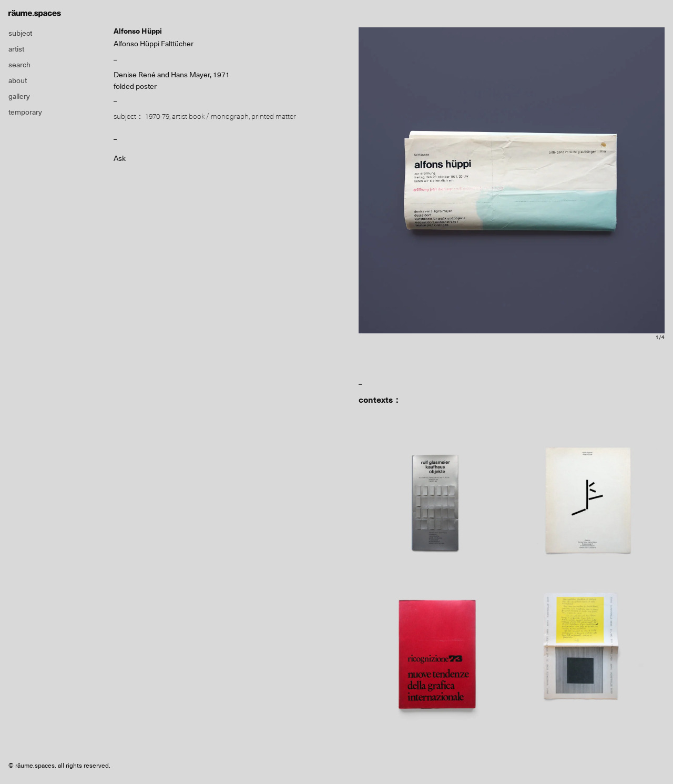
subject (20, 33)
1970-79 (157, 116)
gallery (19, 96)
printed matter (274, 116)
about (18, 80)
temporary (25, 112)
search (19, 65)
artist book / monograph (210, 116)
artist (16, 49)
